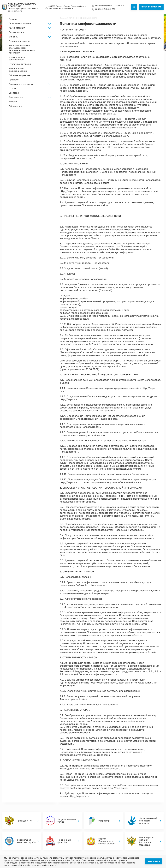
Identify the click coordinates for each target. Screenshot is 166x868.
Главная (13, 19)
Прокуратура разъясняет (22, 84)
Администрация (64, 824)
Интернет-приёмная (151, 7)
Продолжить (153, 861)
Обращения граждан (19, 75)
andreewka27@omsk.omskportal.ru (110, 5)
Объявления (15, 106)
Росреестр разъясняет (148, 820)
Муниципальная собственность (17, 58)
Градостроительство (19, 41)
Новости (13, 101)
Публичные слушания (20, 64)
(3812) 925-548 (101, 9)
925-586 (112, 9)
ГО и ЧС (13, 88)
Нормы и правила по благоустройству (120, 821)
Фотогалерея (90, 820)
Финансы (142, 824)
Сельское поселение (66, 820)
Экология (14, 93)
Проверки (14, 80)
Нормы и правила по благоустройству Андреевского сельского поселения (22, 49)
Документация (64, 827)
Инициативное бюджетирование (18, 70)
